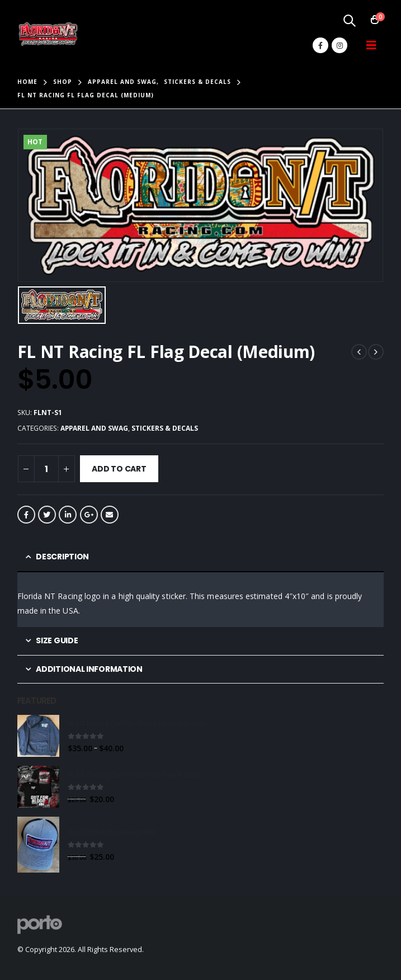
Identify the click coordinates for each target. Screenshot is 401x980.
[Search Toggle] (349, 20)
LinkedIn (68, 515)
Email (110, 515)
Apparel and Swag (94, 428)
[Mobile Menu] (371, 45)
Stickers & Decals (165, 428)
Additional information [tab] (89, 669)
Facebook (26, 515)
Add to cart (119, 469)
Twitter (47, 515)
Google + (89, 515)
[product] (38, 736)
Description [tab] (62, 557)
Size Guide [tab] (57, 640)
